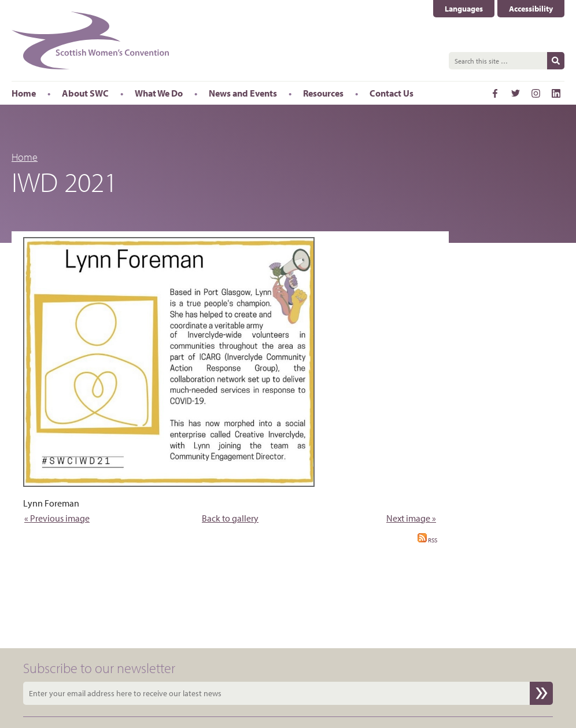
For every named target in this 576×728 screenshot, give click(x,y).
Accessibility (531, 9)
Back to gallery (230, 518)
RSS (427, 540)
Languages (464, 9)
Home (25, 157)
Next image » (411, 518)
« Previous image (57, 518)
